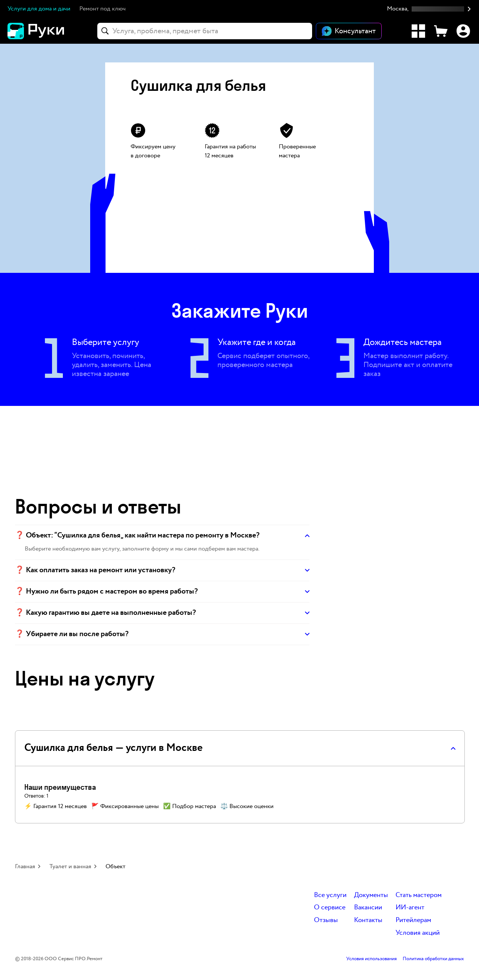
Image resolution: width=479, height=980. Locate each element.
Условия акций (418, 933)
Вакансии (368, 908)
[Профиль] (463, 31)
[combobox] (205, 31)
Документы (371, 895)
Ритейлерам (413, 920)
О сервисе (330, 908)
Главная (25, 867)
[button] (429, 9)
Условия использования (371, 959)
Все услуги (330, 895)
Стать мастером (419, 895)
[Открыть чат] (349, 31)
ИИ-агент (410, 908)
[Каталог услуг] (418, 31)
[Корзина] (441, 31)
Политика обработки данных (433, 959)
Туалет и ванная (70, 867)
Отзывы (326, 920)
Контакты (368, 920)
